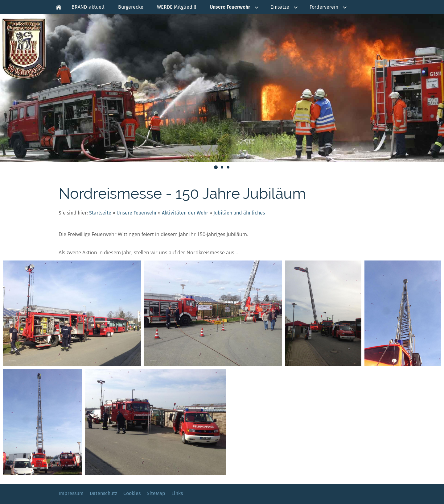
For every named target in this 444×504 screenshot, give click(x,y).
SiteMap (156, 493)
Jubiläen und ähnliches (239, 213)
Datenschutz (103, 493)
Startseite (100, 213)
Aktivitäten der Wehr (185, 213)
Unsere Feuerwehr (137, 213)
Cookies (132, 493)
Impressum (71, 493)
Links (177, 493)
